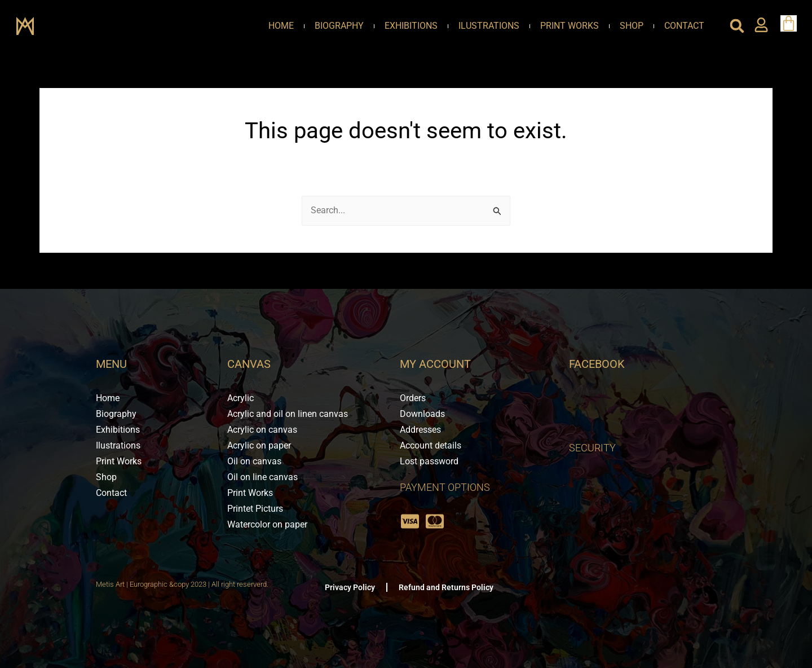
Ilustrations (489, 26)
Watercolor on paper (267, 524)
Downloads (422, 414)
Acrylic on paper (259, 445)
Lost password (429, 461)
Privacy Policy (350, 587)
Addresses (420, 430)
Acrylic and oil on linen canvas (288, 414)
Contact (684, 26)
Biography (339, 26)
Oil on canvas (254, 461)
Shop (632, 26)
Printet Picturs (255, 509)
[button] (737, 26)
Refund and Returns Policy (446, 587)
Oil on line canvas (262, 477)
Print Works (570, 26)
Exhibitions (411, 26)
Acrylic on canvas (262, 430)
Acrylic (240, 398)
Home (281, 26)
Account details (431, 445)
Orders (413, 398)
